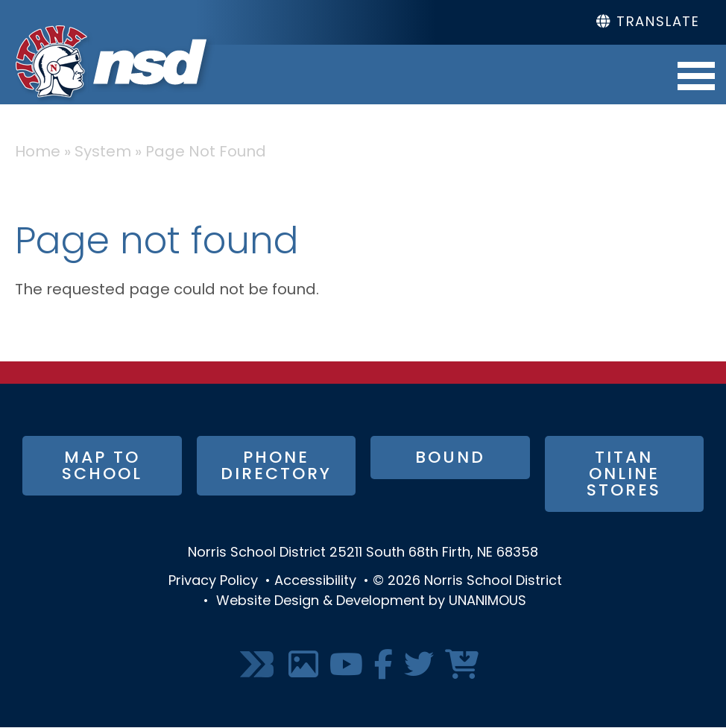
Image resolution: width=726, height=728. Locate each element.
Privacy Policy (213, 582)
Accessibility (315, 582)
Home (38, 153)
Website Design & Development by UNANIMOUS (371, 602)
